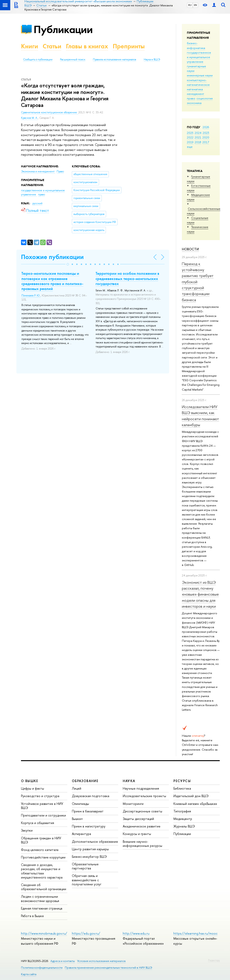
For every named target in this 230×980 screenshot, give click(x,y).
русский (37, 203)
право (191, 98)
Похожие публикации (52, 257)
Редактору (214, 960)
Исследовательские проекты (144, 796)
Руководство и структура (40, 796)
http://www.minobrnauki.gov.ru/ (44, 933)
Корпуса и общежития (38, 823)
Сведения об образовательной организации (44, 887)
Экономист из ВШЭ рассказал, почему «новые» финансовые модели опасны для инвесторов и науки (200, 594)
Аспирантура (81, 834)
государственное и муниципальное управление (199, 57)
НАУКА (129, 781)
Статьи (52, 46)
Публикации (63, 29)
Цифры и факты (33, 788)
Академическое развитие (142, 826)
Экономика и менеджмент (38, 171)
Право (60, 171)
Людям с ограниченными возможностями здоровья (40, 898)
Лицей (77, 788)
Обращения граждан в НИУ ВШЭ (41, 840)
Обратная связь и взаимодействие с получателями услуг (87, 880)
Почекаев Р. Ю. (31, 296)
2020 (206, 137)
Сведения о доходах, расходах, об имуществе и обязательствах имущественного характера (42, 871)
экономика (194, 103)
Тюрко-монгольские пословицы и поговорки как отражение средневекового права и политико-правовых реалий (52, 281)
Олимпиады (80, 804)
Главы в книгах (87, 46)
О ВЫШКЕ (30, 781)
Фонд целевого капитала (40, 850)
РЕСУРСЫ (182, 781)
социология (205, 98)
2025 (190, 133)
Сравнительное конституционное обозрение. (50, 112)
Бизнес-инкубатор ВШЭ (89, 857)
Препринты (129, 46)
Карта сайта (29, 974)
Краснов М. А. (29, 118)
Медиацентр (183, 819)
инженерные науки (200, 75)
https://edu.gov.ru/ (86, 933)
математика (195, 89)
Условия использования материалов (101, 961)
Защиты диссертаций (138, 819)
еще (190, 147)
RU (190, 5)
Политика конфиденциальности (42, 968)
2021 (198, 137)
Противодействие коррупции (43, 857)
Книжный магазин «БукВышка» (195, 804)
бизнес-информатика (196, 45)
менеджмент (196, 94)
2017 (206, 142)
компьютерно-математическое (198, 82)
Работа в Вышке (32, 916)
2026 (206, 127)
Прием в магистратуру (89, 826)
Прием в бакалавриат (88, 811)
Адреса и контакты (63, 961)
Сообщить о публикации (38, 60)
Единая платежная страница (42, 908)
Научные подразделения (141, 788)
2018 (198, 142)
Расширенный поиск (73, 60)
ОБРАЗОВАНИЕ (85, 781)
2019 (190, 142)
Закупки (27, 830)
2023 (206, 133)
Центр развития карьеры (90, 849)
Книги (30, 46)
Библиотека (182, 788)
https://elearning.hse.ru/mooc (195, 933)
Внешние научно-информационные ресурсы (142, 844)
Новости (190, 249)
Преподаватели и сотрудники (43, 815)
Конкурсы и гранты (137, 834)
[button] (68, 264)
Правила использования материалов (115, 60)
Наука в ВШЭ (152, 60)
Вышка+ (77, 819)
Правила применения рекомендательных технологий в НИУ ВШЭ (108, 968)
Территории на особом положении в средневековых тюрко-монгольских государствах (127, 278)
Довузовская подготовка (91, 796)
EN (195, 5)
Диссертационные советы (142, 811)
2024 (198, 133)
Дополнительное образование (95, 841)
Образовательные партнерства (85, 866)
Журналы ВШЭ (184, 826)
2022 (190, 137)
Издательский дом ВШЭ (191, 796)
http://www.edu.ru (136, 933)
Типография (182, 811)
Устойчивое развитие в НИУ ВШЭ (42, 806)
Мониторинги (133, 804)
